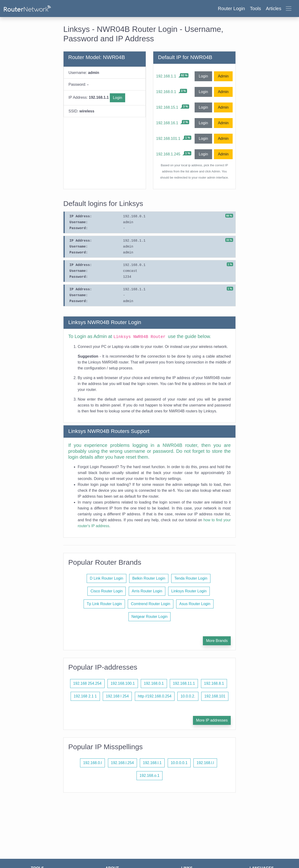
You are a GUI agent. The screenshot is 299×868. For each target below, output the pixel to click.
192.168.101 (215, 696)
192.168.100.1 (123, 683)
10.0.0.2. (188, 696)
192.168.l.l (205, 763)
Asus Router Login (195, 604)
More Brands (217, 641)
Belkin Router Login (149, 578)
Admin (223, 76)
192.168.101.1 (168, 139)
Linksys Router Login (189, 591)
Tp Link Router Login (104, 604)
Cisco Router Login (107, 591)
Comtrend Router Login (150, 604)
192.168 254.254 (87, 683)
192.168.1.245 (168, 154)
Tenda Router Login (191, 578)
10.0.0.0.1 (179, 763)
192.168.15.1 (167, 107)
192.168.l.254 (122, 763)
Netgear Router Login (150, 617)
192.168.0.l (92, 763)
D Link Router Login (106, 578)
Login (117, 98)
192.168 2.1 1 (85, 696)
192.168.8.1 (214, 683)
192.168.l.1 (152, 763)
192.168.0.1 (166, 92)
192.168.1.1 (166, 76)
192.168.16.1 (167, 123)
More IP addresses (212, 720)
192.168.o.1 (150, 776)
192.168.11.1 (184, 683)
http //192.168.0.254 (155, 696)
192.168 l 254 (117, 696)
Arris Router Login (147, 591)
